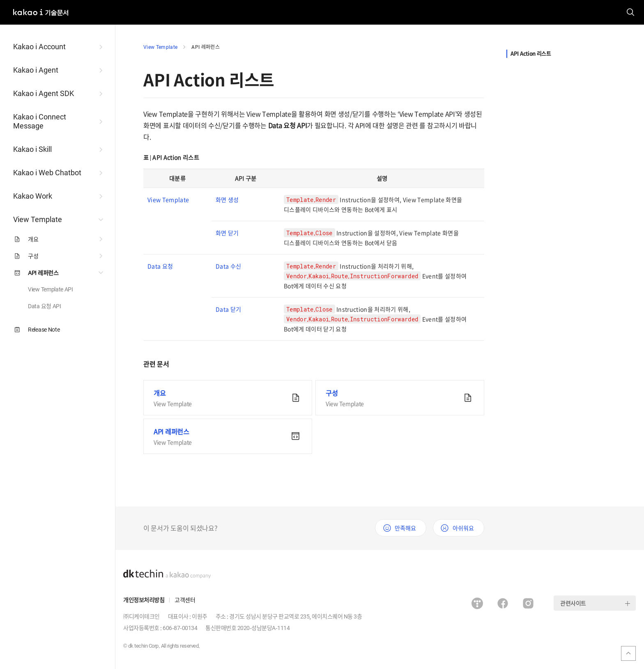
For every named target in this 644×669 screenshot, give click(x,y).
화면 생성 (227, 199)
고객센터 (185, 600)
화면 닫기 (227, 233)
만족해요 (405, 528)
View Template (160, 47)
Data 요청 (160, 266)
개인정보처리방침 (144, 600)
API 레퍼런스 (206, 47)
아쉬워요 (463, 528)
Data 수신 (228, 266)
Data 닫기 (228, 309)
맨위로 (628, 653)
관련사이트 (573, 603)
